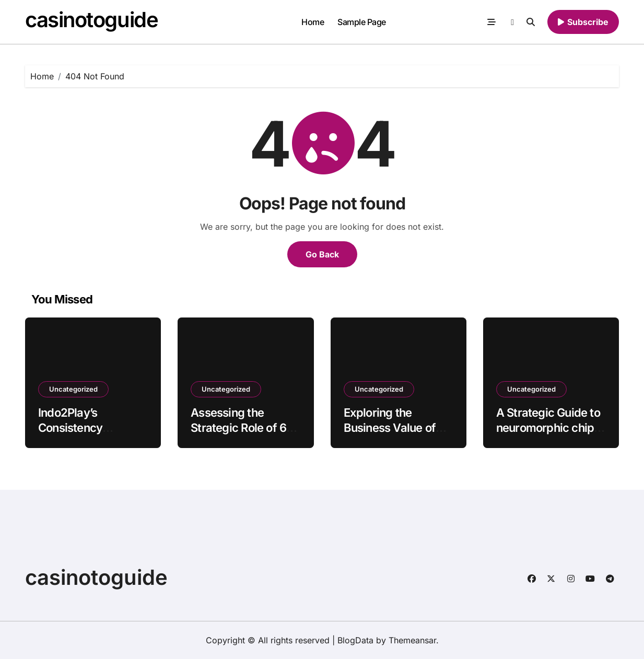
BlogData (355, 640)
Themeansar (412, 640)
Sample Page (362, 22)
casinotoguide (91, 20)
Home (313, 22)
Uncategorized (73, 389)
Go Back (322, 254)
